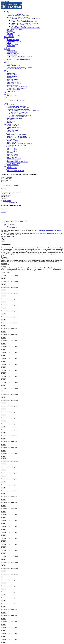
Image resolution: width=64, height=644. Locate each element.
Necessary (5, 257)
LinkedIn (3, 212)
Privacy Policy (8, 226)
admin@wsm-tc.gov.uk (11, 202)
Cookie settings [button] (10, 235)
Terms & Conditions (9, 224)
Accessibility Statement (10, 227)
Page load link (4, 232)
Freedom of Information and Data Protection (16, 221)
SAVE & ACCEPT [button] (6, 272)
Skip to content (5, 1)
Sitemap (6, 223)
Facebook (3, 209)
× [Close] (2, 391)
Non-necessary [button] (5, 265)
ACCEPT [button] (18, 235)
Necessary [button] (3, 255)
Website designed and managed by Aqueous (49, 230)
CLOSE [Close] (3, 278)
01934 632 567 (7, 201)
